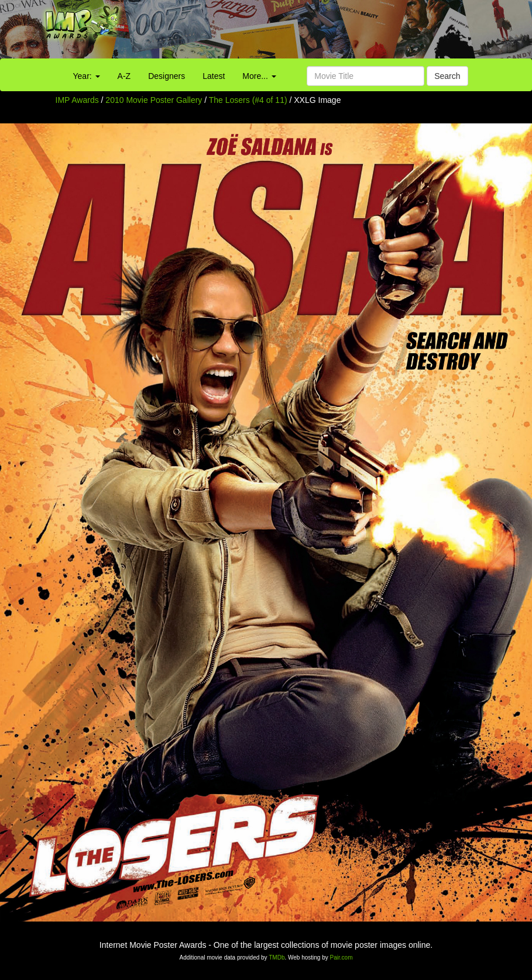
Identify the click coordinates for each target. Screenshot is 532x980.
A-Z (124, 76)
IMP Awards (77, 100)
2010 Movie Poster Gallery (154, 100)
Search (447, 76)
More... (259, 76)
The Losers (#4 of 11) (248, 100)
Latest (214, 76)
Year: (87, 76)
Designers (167, 76)
